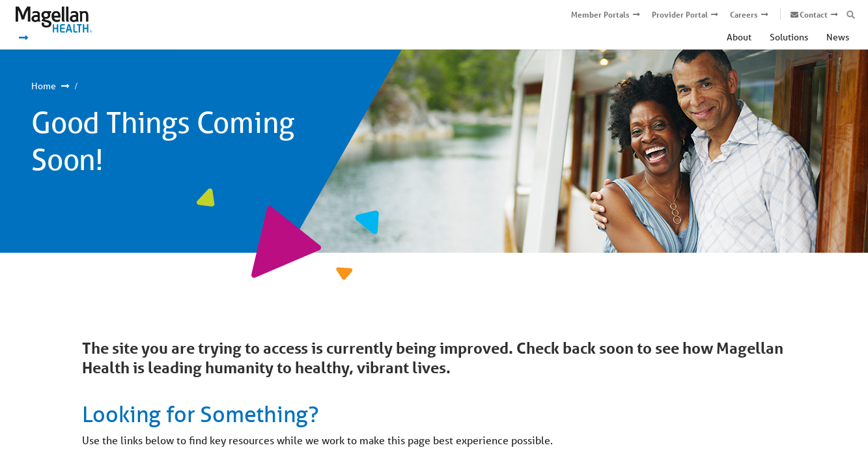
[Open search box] (851, 15)
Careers (744, 15)
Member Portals (600, 15)
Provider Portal (680, 15)
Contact (814, 15)
